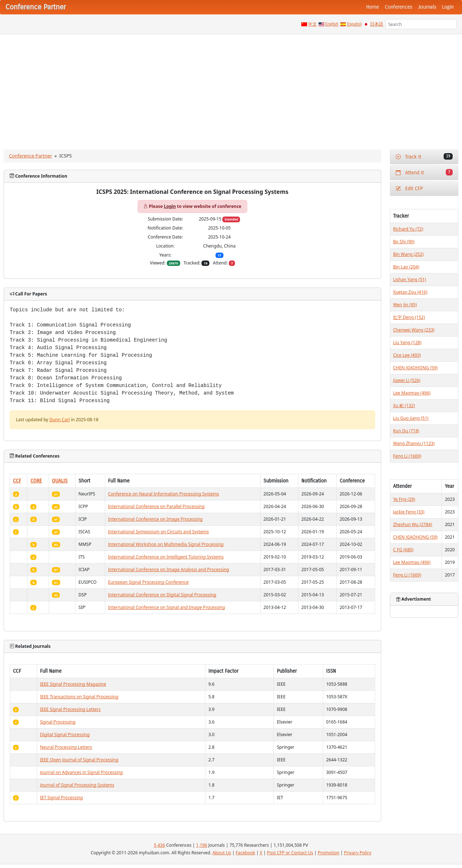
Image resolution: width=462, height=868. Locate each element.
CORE (36, 481)
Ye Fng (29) (404, 499)
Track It (424, 157)
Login (448, 7)
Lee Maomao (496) (412, 393)
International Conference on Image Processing (156, 519)
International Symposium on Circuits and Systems (159, 532)
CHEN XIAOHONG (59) (415, 368)
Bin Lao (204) (406, 267)
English (332, 24)
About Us (222, 853)
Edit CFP (409, 189)
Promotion (329, 853)
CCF (17, 481)
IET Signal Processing (61, 798)
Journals (427, 7)
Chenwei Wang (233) (414, 330)
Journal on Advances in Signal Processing (81, 772)
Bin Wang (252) (408, 254)
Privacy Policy (358, 853)
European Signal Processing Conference (148, 582)
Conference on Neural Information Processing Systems (164, 494)
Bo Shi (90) (404, 242)
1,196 (202, 845)
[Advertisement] (231, 88)
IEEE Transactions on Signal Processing (79, 697)
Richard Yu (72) (408, 229)
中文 (312, 24)
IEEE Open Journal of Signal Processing (79, 760)
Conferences (399, 7)
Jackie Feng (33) (409, 512)
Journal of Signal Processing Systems (77, 785)
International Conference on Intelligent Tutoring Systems (166, 557)
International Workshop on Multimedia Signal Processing (166, 544)
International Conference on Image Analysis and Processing (169, 569)
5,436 (159, 845)
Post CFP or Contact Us (290, 853)
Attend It (424, 172)
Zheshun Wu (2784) (413, 524)
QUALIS (60, 481)
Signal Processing (58, 722)
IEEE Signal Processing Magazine (73, 684)
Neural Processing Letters (66, 747)
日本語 (377, 24)
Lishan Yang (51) (410, 279)
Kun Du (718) (406, 431)
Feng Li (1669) (407, 456)
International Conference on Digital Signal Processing (162, 595)
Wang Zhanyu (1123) (414, 443)
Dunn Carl (60, 420)
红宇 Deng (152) (409, 317)
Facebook (245, 853)
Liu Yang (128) (407, 342)
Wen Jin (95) (405, 305)
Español (354, 24)
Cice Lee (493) (407, 355)
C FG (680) (403, 550)
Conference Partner (30, 156)
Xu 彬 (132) (404, 406)
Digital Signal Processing (65, 735)
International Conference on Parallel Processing (156, 506)
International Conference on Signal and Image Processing (167, 607)
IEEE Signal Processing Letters (70, 709)
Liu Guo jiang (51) (411, 418)
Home (373, 7)
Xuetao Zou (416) (410, 292)
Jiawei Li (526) (407, 380)
